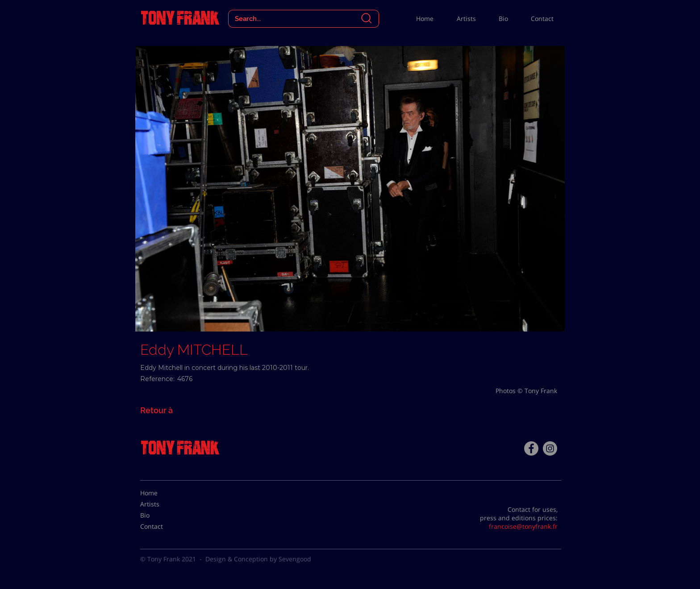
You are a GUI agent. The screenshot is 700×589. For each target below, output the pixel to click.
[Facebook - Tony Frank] (531, 448)
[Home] (162, 493)
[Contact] (162, 527)
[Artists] (162, 504)
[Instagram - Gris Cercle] (550, 448)
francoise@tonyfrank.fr (523, 526)
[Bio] (162, 515)
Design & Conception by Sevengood (258, 559)
